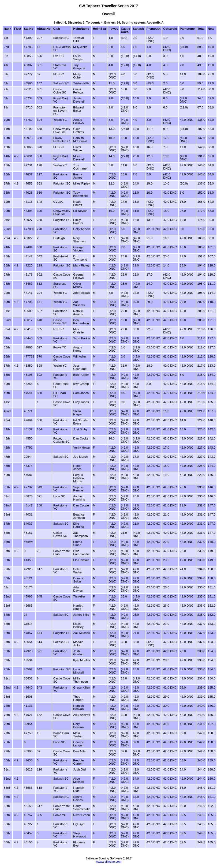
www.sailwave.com (109, 862)
